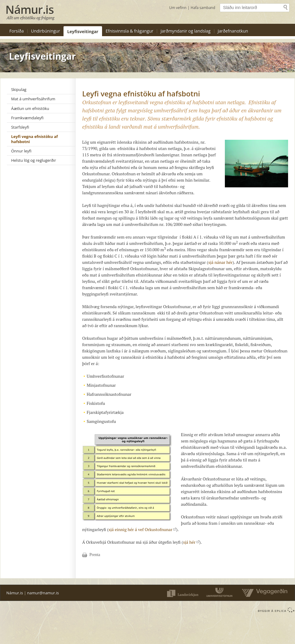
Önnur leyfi (21, 151)
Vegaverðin (263, 593)
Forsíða (17, 31)
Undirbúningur (45, 31)
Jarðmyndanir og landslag (185, 31)
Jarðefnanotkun (233, 31)
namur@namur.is (43, 593)
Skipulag (19, 89)
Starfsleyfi (20, 127)
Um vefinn (178, 8)
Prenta (95, 555)
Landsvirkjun (182, 593)
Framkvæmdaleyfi (27, 118)
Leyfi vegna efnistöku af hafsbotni (34, 139)
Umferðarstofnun (220, 593)
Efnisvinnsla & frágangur (130, 31)
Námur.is (15, 593)
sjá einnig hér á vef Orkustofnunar (142, 529)
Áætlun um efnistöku (30, 108)
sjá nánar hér (220, 262)
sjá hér (191, 542)
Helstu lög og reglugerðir (34, 160)
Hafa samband (203, 8)
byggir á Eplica (275, 610)
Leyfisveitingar (83, 31)
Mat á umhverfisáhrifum (33, 99)
